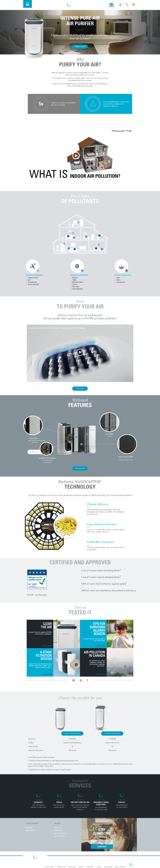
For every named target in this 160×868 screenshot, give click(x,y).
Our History (58, 831)
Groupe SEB (72, 867)
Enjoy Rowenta (60, 837)
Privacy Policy (50, 867)
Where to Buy (80, 47)
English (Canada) (111, 6)
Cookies (99, 867)
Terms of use (61, 867)
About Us (58, 828)
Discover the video (80, 468)
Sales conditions (120, 867)
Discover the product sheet (72, 733)
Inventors (90, 867)
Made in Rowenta (60, 834)
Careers (81, 867)
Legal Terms (108, 867)
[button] (120, 4)
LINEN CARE (29, 828)
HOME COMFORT (30, 831)
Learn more (47, 646)
